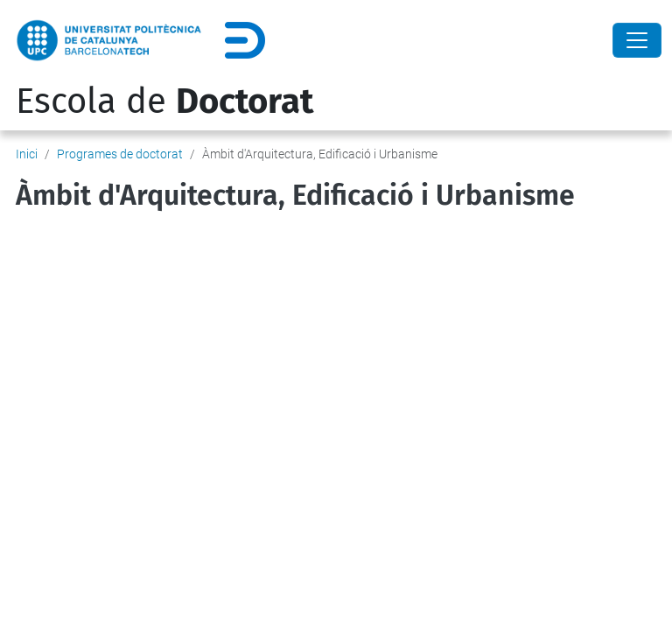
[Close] (637, 40)
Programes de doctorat (120, 154)
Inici (27, 154)
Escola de (164, 101)
